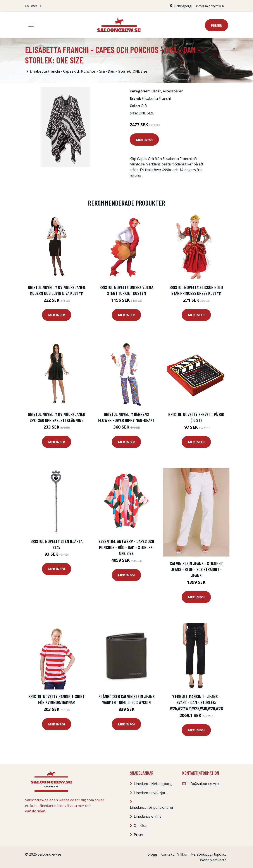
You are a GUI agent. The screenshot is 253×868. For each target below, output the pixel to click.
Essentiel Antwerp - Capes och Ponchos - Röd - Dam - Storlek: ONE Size (126, 547)
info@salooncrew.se (210, 6)
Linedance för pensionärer (152, 807)
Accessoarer (173, 91)
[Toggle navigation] (31, 25)
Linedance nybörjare (151, 793)
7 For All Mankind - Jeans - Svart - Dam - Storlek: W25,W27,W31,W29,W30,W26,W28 (196, 702)
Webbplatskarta (213, 860)
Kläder (156, 91)
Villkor (182, 854)
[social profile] (41, 6)
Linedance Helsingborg (153, 784)
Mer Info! (144, 140)
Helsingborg (182, 6)
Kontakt (167, 854)
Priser (216, 25)
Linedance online (148, 816)
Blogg (152, 854)
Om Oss (140, 825)
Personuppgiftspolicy (209, 854)
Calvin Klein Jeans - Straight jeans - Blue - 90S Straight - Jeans (196, 569)
